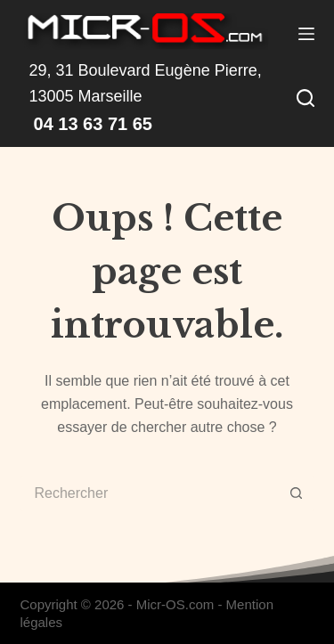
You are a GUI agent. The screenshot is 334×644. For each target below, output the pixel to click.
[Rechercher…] (150, 493)
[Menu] (306, 34)
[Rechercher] (305, 98)
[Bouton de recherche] (297, 493)
